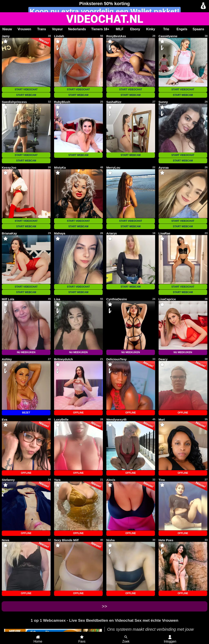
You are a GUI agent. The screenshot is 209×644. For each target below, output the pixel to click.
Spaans (198, 29)
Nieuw (7, 29)
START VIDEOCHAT (26, 90)
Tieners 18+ (100, 29)
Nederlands (77, 29)
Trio (166, 29)
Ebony (135, 29)
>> (104, 606)
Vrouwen (24, 29)
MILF (120, 29)
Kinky (151, 29)
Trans (42, 29)
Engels (182, 29)
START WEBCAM (26, 95)
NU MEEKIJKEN (26, 352)
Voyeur (57, 29)
